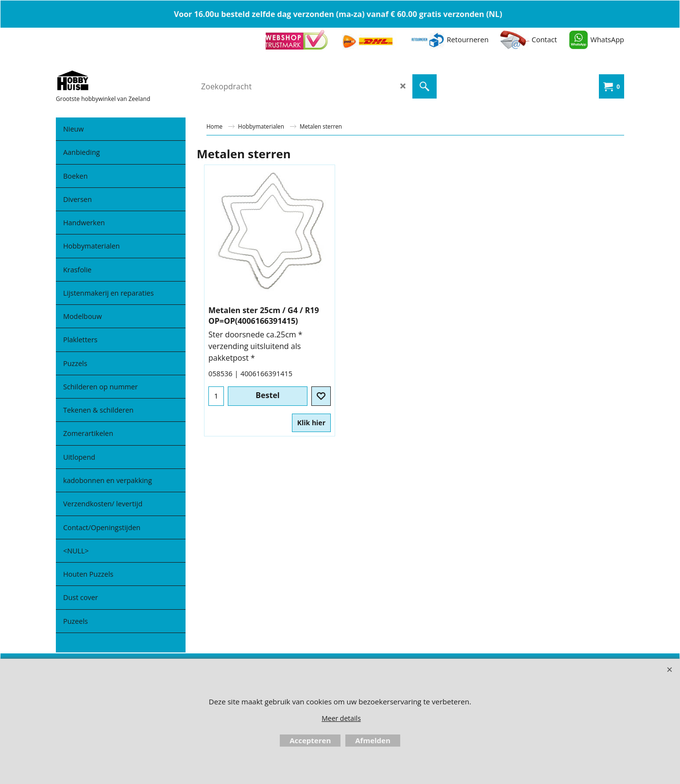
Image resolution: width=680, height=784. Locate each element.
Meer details (341, 718)
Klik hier (311, 423)
